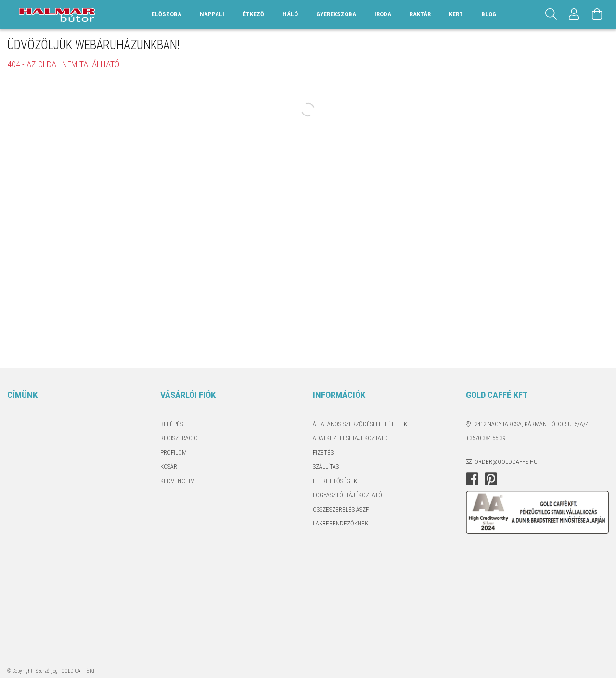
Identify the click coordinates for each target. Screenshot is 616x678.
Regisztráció (179, 438)
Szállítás (326, 467)
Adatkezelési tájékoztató (350, 438)
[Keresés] (551, 14)
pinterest (491, 479)
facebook (472, 479)
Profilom (173, 453)
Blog (489, 14)
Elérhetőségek (335, 481)
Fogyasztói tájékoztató (347, 495)
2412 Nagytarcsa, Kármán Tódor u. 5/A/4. (532, 424)
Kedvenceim (178, 481)
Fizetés (323, 453)
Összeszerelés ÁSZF (341, 509)
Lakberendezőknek (340, 523)
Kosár (169, 467)
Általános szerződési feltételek (360, 424)
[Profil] (574, 14)
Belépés (172, 424)
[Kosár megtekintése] (597, 14)
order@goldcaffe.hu (506, 462)
